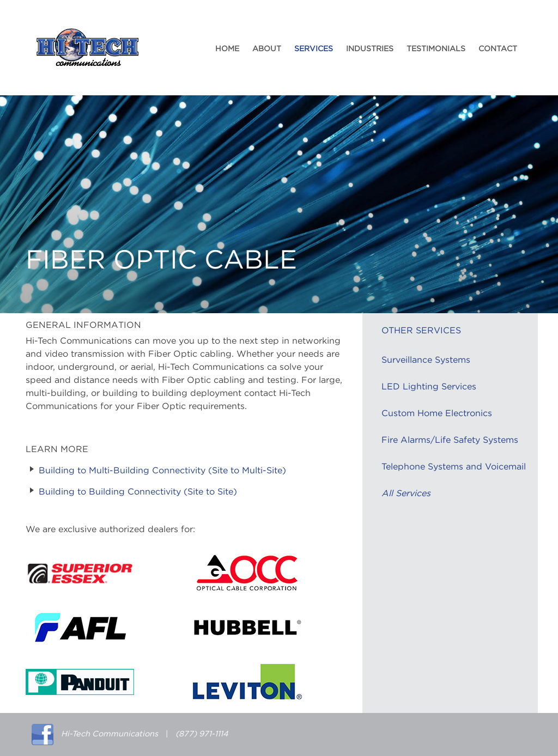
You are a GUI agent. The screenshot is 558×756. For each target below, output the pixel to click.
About (267, 49)
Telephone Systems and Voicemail (454, 467)
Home (227, 49)
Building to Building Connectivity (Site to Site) (138, 492)
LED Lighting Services (429, 387)
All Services (406, 493)
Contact (498, 49)
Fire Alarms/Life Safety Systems (450, 440)
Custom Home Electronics (437, 413)
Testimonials (436, 49)
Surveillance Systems (426, 360)
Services (314, 49)
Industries (370, 49)
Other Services (421, 331)
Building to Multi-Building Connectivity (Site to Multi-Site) (162, 471)
